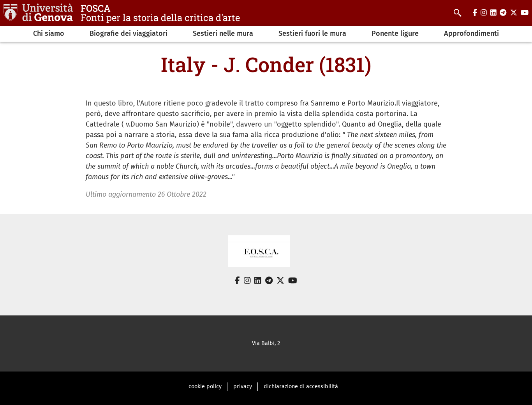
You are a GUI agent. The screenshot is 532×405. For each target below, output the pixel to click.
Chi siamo (49, 33)
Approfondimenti (471, 33)
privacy (243, 387)
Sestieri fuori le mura (312, 33)
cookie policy (205, 387)
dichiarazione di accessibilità (301, 387)
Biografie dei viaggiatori (129, 33)
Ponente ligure (395, 33)
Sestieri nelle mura (223, 33)
